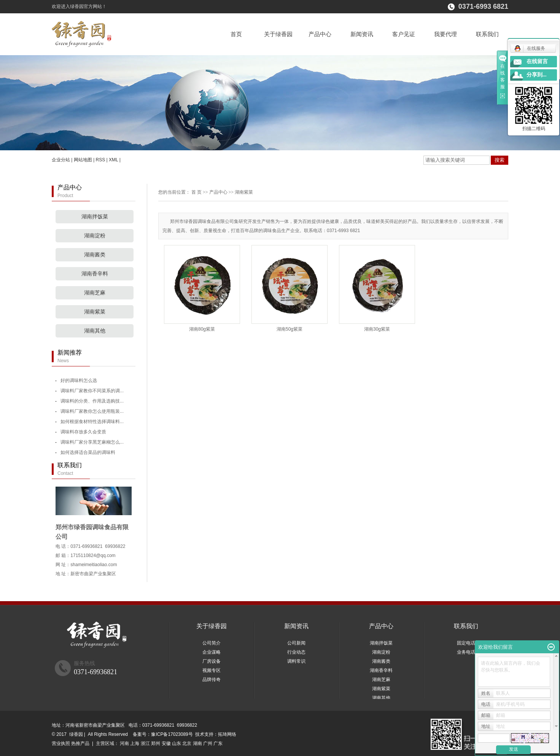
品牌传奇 (212, 680)
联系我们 (487, 34)
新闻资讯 (362, 34)
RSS (101, 160)
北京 (187, 743)
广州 (208, 743)
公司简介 (212, 643)
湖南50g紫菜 (290, 329)
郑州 (156, 743)
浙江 (145, 743)
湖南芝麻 (95, 293)
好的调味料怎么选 (79, 380)
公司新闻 (296, 643)
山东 (177, 743)
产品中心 (320, 34)
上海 (135, 743)
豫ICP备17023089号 (172, 734)
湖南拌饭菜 (95, 217)
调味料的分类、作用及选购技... (92, 401)
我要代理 (445, 34)
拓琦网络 (227, 734)
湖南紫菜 (95, 312)
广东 (218, 743)
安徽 (166, 743)
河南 (124, 743)
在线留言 (537, 61)
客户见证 (404, 34)
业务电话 (466, 652)
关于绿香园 (278, 34)
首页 (236, 34)
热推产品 (80, 743)
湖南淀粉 (95, 236)
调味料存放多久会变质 (83, 432)
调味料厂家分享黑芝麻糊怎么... (92, 442)
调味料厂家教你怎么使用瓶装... (92, 411)
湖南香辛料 (95, 274)
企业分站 (61, 160)
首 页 (196, 192)
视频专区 (212, 670)
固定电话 (466, 643)
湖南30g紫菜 (377, 329)
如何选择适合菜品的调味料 (88, 452)
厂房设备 (212, 661)
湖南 (197, 743)
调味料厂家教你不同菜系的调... (92, 391)
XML (113, 160)
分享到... (537, 75)
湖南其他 (95, 331)
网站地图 (83, 160)
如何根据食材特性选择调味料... (92, 422)
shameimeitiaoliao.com (94, 565)
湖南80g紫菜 (202, 329)
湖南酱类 (95, 255)
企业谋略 (212, 652)
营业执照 (61, 743)
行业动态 (296, 652)
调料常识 (296, 661)
